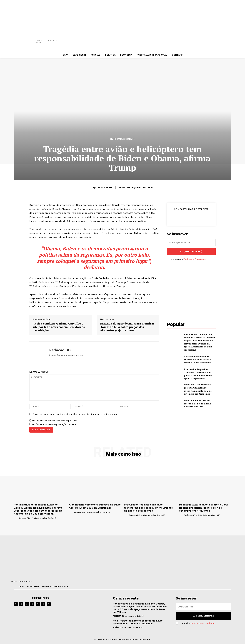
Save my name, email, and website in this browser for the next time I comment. (76, 414)
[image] (90, 606)
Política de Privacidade (194, 259)
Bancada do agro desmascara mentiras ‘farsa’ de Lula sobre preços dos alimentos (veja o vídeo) (127, 327)
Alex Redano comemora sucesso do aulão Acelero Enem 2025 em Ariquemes (198, 359)
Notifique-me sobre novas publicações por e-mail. (55, 424)
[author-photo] (16, 518)
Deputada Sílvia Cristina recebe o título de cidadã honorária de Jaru (197, 404)
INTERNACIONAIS (122, 139)
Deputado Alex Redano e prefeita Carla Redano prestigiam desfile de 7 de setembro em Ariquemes (198, 389)
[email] (191, 242)
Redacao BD (105, 188)
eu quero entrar (191, 251)
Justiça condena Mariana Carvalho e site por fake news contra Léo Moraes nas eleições (59, 327)
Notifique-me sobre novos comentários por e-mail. (55, 421)
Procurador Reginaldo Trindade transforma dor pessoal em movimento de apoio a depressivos (198, 374)
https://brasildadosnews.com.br (66, 355)
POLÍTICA (117, 616)
